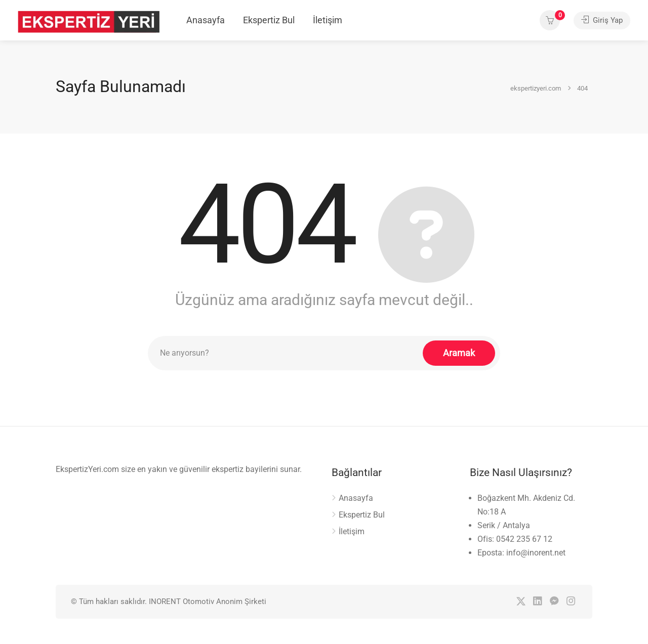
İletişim (328, 20)
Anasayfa (206, 20)
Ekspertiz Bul (269, 20)
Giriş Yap (602, 20)
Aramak (459, 353)
